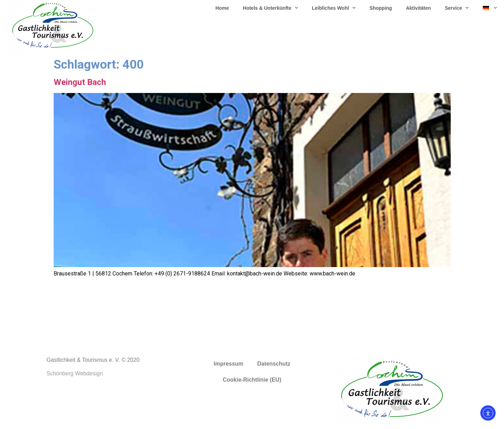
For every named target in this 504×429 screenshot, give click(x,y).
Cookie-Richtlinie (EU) (252, 380)
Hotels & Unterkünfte (270, 8)
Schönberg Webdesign (75, 373)
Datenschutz (274, 364)
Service (457, 8)
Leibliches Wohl (334, 8)
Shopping (381, 8)
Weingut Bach (80, 82)
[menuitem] (490, 8)
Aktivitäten (418, 8)
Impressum (228, 364)
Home (222, 8)
